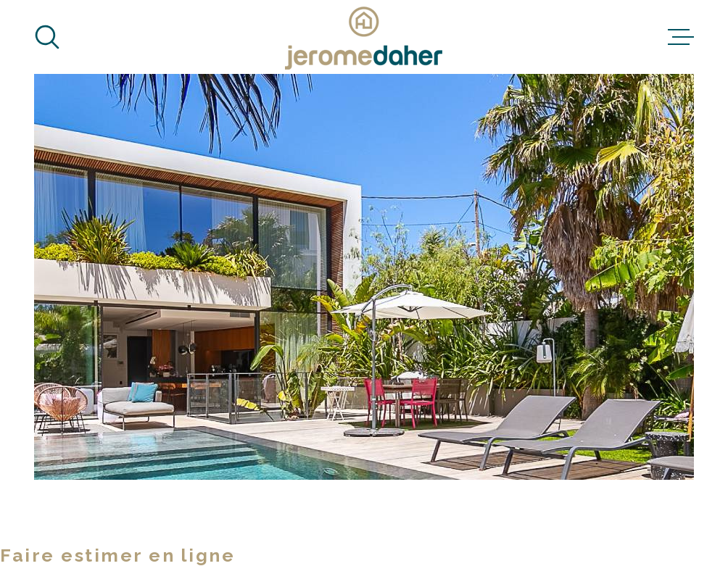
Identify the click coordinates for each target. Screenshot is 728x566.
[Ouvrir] (47, 37)
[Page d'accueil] (364, 37)
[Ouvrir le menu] (681, 37)
